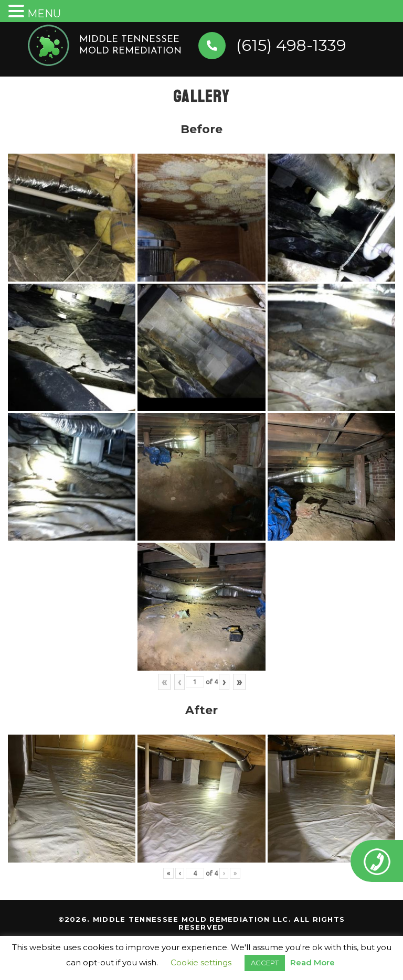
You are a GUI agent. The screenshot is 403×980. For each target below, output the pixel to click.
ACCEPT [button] (265, 963)
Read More (312, 962)
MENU (44, 14)
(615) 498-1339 (291, 45)
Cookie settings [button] (201, 962)
